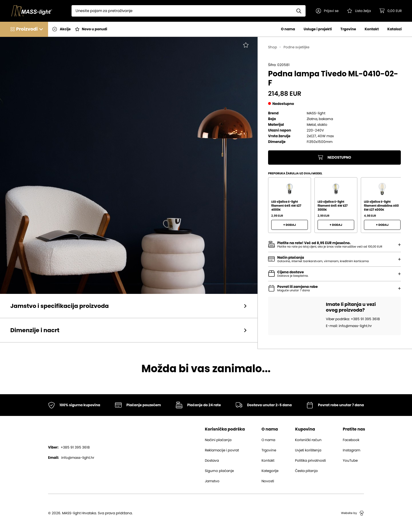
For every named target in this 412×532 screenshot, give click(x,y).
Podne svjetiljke (296, 47)
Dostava (212, 461)
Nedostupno (335, 158)
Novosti (268, 481)
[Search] (182, 11)
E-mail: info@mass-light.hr (349, 326)
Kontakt (372, 29)
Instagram (351, 450)
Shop (273, 47)
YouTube (350, 461)
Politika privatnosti (310, 461)
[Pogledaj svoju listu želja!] (359, 11)
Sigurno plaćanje (219, 471)
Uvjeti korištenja (308, 450)
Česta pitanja (306, 471)
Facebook (351, 440)
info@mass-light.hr (71, 458)
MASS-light (316, 113)
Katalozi (395, 29)
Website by (352, 513)
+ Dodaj (290, 225)
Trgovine (348, 29)
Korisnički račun (308, 440)
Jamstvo (212, 481)
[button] (327, 11)
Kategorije (270, 471)
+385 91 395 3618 (69, 447)
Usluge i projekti (318, 29)
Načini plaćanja (218, 440)
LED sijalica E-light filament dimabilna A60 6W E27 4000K (381, 206)
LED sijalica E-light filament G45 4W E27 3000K (333, 206)
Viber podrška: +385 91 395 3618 (353, 319)
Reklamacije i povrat (222, 450)
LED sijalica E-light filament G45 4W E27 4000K (286, 206)
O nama (288, 29)
